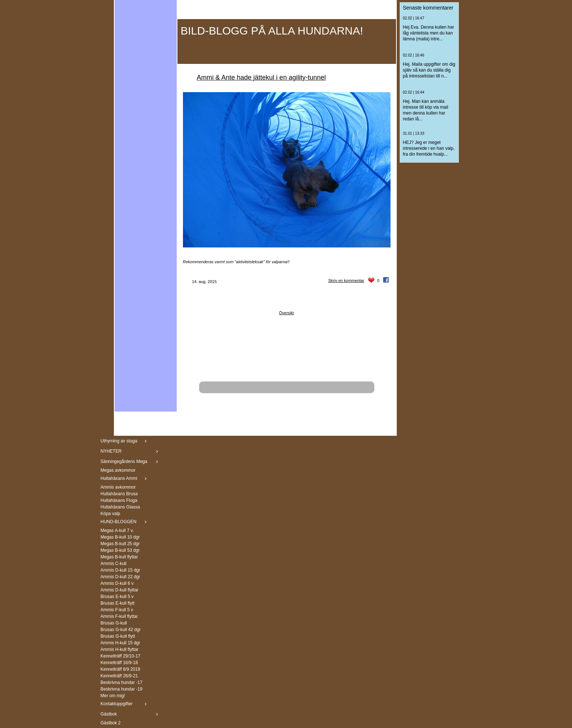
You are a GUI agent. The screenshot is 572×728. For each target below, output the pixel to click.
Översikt (287, 313)
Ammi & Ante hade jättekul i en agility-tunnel (261, 77)
